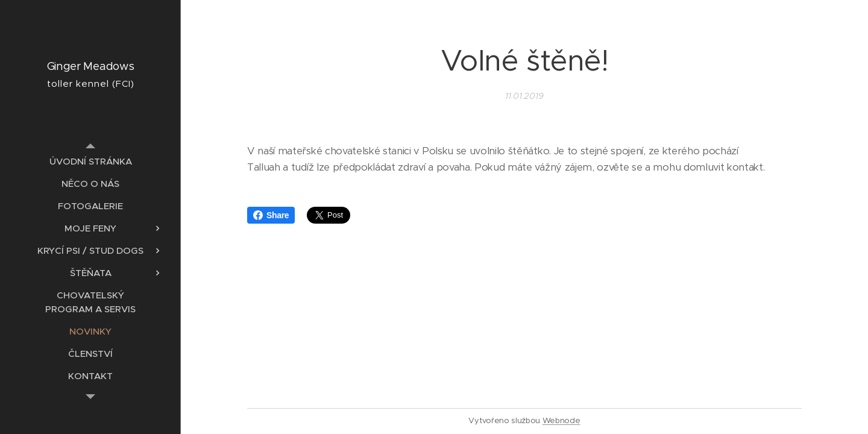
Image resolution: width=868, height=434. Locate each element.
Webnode (561, 420)
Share (271, 215)
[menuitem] (90, 161)
